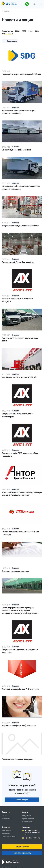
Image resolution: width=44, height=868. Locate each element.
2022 (24, 31)
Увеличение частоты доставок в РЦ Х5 (19, 377)
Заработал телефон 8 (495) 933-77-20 (19, 725)
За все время (7, 31)
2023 (17, 31)
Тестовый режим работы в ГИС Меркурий (20, 689)
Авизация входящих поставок (15, 571)
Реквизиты (7, 819)
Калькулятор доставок (7, 832)
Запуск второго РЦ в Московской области (20, 226)
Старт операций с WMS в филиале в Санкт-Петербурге (21, 455)
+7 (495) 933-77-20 (33, 838)
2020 (37, 31)
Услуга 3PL (27, 816)
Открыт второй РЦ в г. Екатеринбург (18, 262)
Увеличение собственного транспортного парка (20, 339)
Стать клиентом (9, 837)
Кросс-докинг (28, 819)
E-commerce (27, 822)
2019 (4, 34)
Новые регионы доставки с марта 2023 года (22, 74)
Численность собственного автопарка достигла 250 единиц (19, 112)
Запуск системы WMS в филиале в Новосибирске (17, 415)
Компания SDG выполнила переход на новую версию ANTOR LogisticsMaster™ (22, 494)
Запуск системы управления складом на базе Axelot (20, 651)
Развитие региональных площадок (17, 759)
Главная (7, 11)
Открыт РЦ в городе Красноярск (16, 150)
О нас (4, 816)
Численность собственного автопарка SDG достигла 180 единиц (21, 188)
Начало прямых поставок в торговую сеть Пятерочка (21, 533)
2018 (11, 34)
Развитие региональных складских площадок (17, 300)
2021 (31, 31)
